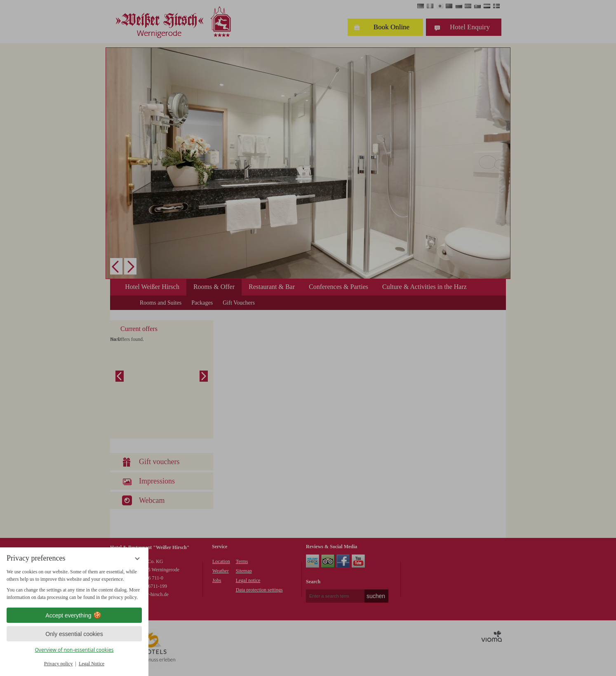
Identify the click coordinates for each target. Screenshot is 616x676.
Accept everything (74, 615)
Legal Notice (92, 664)
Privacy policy (59, 664)
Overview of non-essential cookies (74, 650)
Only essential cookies (74, 634)
